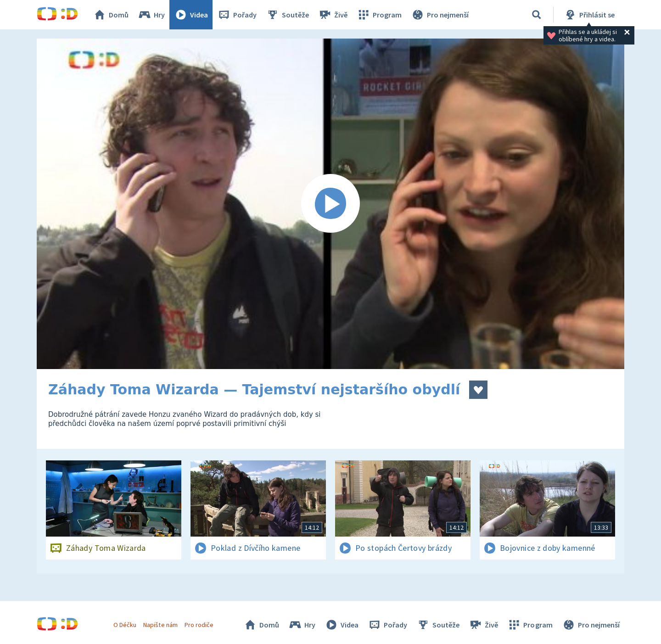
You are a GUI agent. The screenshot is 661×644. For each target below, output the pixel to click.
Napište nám (160, 625)
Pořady (237, 15)
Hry (151, 15)
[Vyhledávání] (537, 15)
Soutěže (287, 15)
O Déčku (125, 625)
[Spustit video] (330, 204)
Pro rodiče (199, 625)
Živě (333, 15)
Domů (111, 15)
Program (379, 15)
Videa (191, 15)
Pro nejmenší (440, 15)
